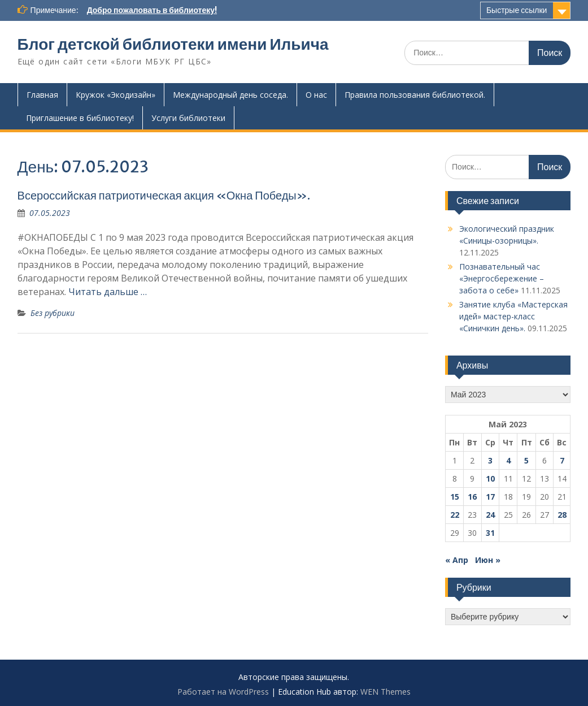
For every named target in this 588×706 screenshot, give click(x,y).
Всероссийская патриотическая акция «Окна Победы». (164, 195)
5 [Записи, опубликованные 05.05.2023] (526, 460)
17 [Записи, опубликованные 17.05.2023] (490, 497)
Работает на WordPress (223, 692)
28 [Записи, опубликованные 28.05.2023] (562, 515)
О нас (316, 95)
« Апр (457, 560)
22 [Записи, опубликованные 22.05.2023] (455, 515)
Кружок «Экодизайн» (116, 95)
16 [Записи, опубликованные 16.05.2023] (472, 497)
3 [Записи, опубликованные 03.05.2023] (490, 460)
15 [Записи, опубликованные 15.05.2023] (455, 497)
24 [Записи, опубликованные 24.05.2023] (490, 515)
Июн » (488, 560)
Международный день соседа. (230, 95)
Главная (42, 95)
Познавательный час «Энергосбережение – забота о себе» (502, 278)
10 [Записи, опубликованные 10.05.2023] (490, 478)
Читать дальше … (108, 292)
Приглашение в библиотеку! (80, 118)
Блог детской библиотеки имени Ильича (173, 44)
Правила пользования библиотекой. (415, 95)
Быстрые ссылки (517, 10)
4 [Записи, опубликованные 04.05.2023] (508, 460)
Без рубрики (53, 313)
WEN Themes (386, 692)
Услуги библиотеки (188, 118)
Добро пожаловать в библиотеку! (152, 10)
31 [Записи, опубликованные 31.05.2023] (490, 533)
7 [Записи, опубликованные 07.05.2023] (562, 460)
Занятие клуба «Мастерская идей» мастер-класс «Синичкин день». (513, 316)
